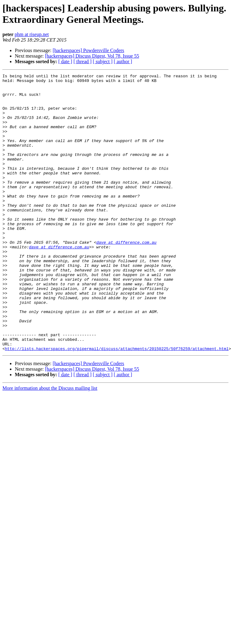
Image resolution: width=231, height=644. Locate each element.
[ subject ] (103, 61)
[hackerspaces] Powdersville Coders (89, 50)
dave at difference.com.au (126, 276)
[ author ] (123, 61)
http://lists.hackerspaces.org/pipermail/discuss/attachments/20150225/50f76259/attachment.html (117, 404)
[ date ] (65, 61)
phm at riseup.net (32, 34)
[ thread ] (82, 61)
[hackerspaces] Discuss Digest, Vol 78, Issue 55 (92, 56)
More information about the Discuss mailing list (50, 444)
